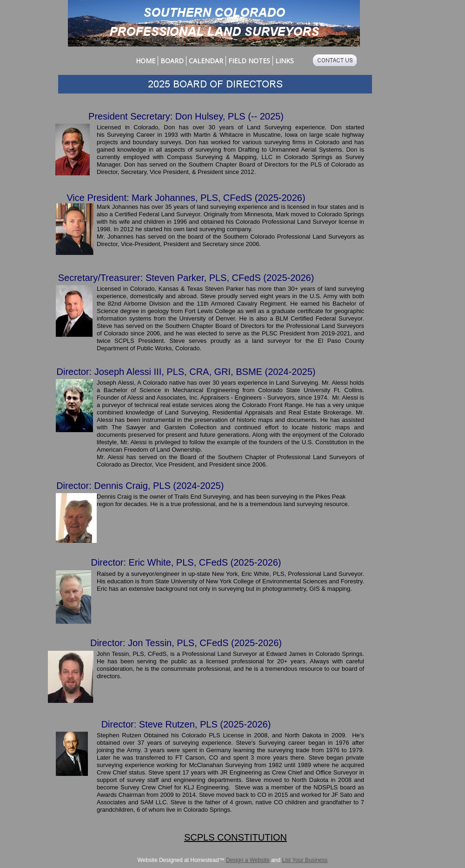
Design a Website (248, 860)
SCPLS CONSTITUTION (236, 837)
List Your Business (305, 860)
